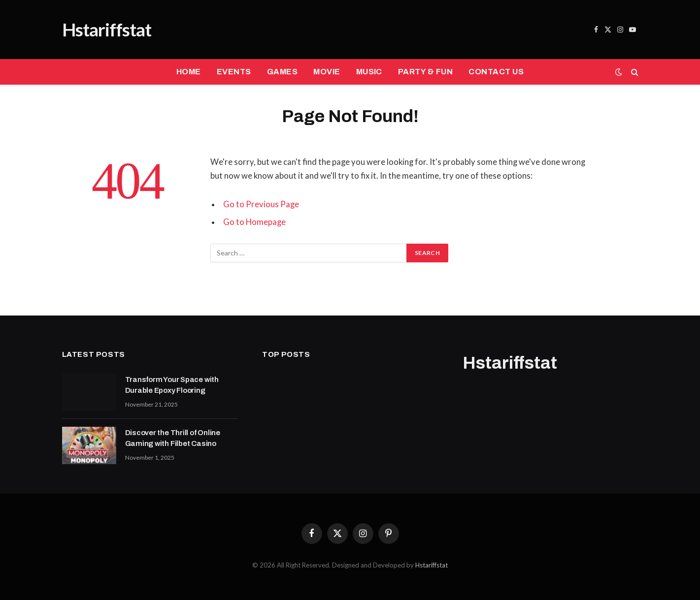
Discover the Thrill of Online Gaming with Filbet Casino (173, 438)
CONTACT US (496, 72)
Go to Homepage (254, 222)
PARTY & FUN (425, 72)
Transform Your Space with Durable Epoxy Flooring (172, 385)
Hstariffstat (432, 565)
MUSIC (369, 72)
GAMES (282, 72)
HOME (189, 72)
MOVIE (327, 72)
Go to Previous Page (261, 204)
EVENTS (234, 72)
